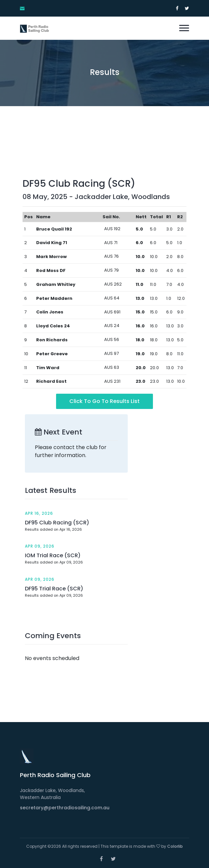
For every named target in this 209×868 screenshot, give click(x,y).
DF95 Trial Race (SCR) (54, 589)
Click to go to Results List (104, 401)
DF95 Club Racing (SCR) (57, 523)
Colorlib (175, 846)
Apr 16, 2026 (39, 513)
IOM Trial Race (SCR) (53, 555)
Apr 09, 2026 (40, 546)
